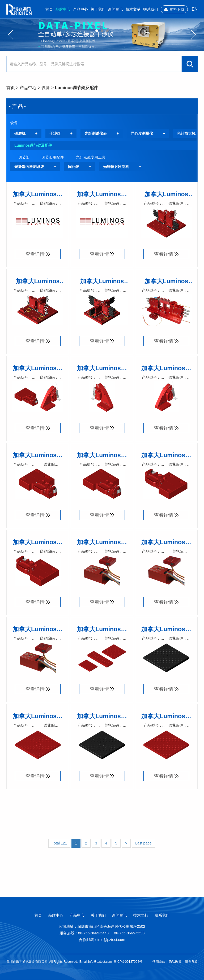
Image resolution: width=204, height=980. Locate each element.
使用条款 (159, 962)
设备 (46, 88)
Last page (143, 843)
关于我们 (98, 9)
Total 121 (59, 843)
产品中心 (80, 9)
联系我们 (151, 9)
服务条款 (191, 962)
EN (195, 9)
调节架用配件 (53, 157)
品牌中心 (63, 9)
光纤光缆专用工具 (91, 157)
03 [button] (107, 31)
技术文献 (133, 9)
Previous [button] (10, 35)
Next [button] (194, 35)
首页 (49, 9)
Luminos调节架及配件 (77, 88)
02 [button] (102, 31)
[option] (102, 35)
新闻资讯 (116, 9)
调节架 (24, 157)
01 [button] (97, 31)
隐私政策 (175, 962)
